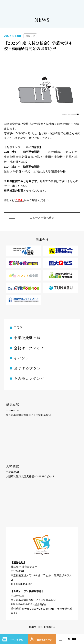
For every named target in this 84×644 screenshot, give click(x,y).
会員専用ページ (44, 640)
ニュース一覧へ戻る (42, 218)
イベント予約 (16, 640)
